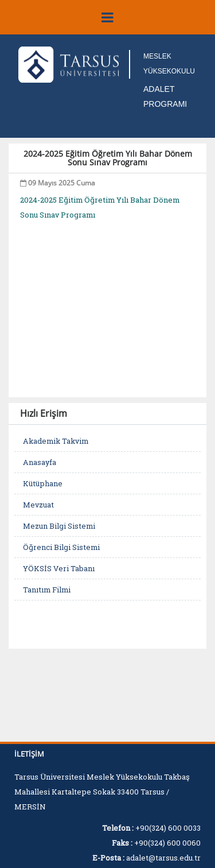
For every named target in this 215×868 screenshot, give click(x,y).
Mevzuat (38, 505)
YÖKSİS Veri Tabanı (59, 568)
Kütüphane (43, 483)
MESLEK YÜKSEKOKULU (169, 64)
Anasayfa (40, 462)
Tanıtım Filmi (47, 590)
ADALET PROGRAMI (165, 96)
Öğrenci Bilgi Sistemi (61, 547)
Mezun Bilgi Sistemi (59, 526)
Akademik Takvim (56, 441)
